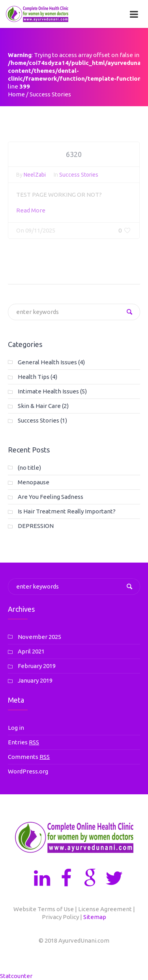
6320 (74, 156)
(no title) (29, 468)
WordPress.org (28, 771)
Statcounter (16, 976)
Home (16, 94)
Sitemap (95, 917)
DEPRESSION (36, 526)
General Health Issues (47, 362)
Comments (29, 757)
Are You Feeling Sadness (51, 497)
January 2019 (35, 680)
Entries (23, 742)
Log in (16, 728)
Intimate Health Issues (48, 391)
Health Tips (34, 377)
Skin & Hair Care (39, 406)
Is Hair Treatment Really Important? (67, 511)
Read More (31, 212)
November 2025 (39, 637)
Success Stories (79, 176)
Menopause (34, 482)
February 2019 (37, 666)
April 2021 (31, 651)
